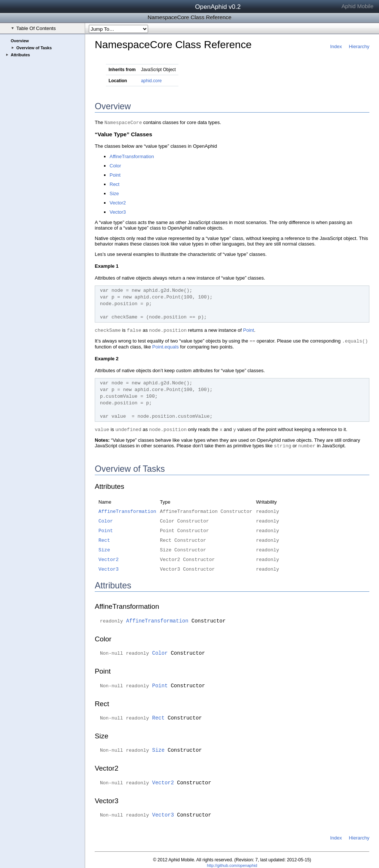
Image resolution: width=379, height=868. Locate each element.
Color (115, 166)
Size (114, 193)
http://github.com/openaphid (232, 865)
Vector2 (118, 203)
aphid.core (151, 81)
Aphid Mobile (358, 6)
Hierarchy (359, 46)
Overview (20, 41)
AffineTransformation (132, 156)
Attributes (20, 55)
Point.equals (165, 347)
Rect (115, 184)
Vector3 (118, 212)
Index (336, 46)
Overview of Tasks (34, 48)
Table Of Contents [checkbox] (33, 28)
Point (115, 175)
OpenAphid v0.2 (218, 7)
